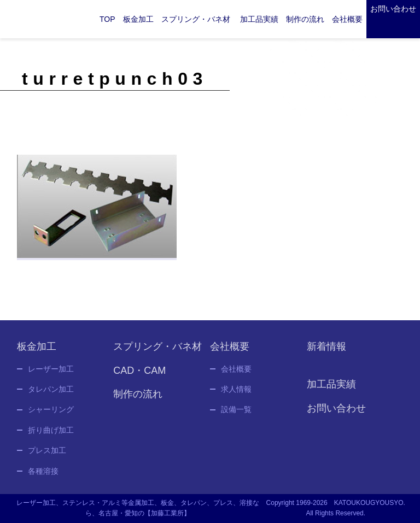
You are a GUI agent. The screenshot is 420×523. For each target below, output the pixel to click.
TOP (107, 19)
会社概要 (236, 374)
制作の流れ (305, 19)
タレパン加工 (51, 395)
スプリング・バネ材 (196, 19)
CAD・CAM (139, 376)
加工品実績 (259, 19)
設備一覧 (236, 415)
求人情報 (236, 395)
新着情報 (326, 352)
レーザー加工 (51, 374)
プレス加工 (47, 456)
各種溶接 (43, 477)
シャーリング (51, 415)
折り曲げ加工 (51, 436)
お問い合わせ (393, 9)
